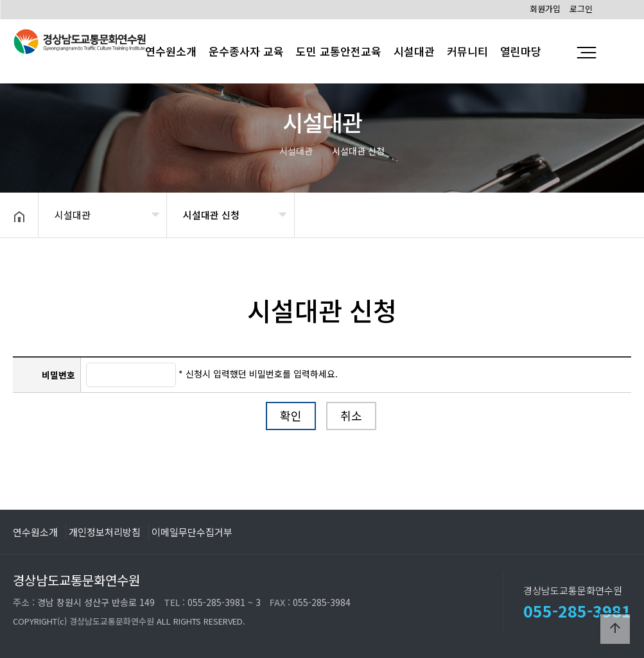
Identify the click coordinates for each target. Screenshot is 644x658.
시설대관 (414, 51)
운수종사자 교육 (246, 51)
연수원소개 (35, 532)
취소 (351, 415)
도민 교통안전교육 (339, 51)
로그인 (581, 9)
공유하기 (614, 214)
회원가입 (545, 9)
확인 (291, 415)
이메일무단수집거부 (192, 532)
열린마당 (521, 51)
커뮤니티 (467, 51)
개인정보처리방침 (105, 532)
